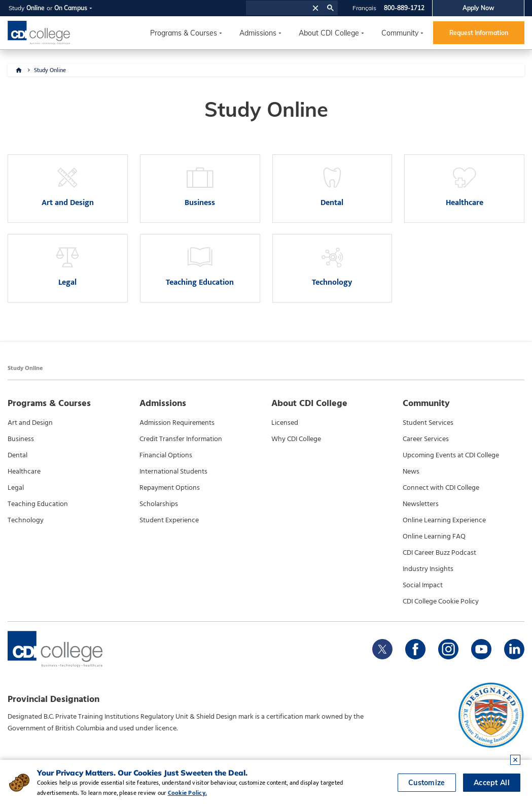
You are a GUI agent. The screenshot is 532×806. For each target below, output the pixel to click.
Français (364, 8)
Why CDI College (296, 439)
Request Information (479, 33)
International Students (173, 472)
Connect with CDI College (441, 488)
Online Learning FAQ (434, 536)
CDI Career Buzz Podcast (439, 553)
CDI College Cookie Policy (441, 601)
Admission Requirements (177, 423)
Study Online (50, 70)
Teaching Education (38, 504)
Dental (17, 455)
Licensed (285, 423)
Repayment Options (170, 488)
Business (21, 439)
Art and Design (30, 423)
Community (400, 33)
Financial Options (166, 455)
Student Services (428, 423)
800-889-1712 (404, 8)
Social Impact (423, 585)
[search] (278, 8)
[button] (315, 8)
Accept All (492, 783)
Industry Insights (428, 569)
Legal (16, 488)
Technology (26, 520)
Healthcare (24, 472)
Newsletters (421, 504)
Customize (427, 783)
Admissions (258, 33)
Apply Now (478, 8)
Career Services (426, 439)
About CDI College (329, 33)
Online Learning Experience (444, 520)
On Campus (71, 8)
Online (36, 8)
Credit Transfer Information (181, 439)
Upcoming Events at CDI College (451, 455)
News (411, 472)
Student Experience (169, 520)
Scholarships (159, 504)
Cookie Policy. (187, 793)
